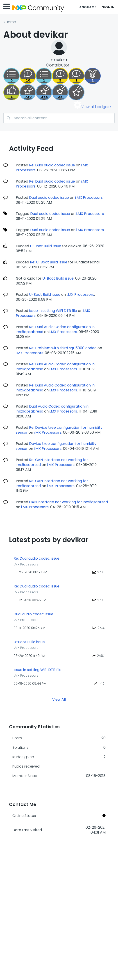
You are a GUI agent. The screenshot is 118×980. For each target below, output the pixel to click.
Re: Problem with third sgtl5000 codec (63, 348)
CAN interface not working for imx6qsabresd (68, 502)
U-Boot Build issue (46, 246)
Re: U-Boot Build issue (49, 262)
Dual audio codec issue (49, 198)
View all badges (95, 107)
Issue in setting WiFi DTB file (53, 311)
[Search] (59, 118)
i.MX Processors (89, 198)
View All (59, 699)
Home (11, 22)
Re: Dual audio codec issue (52, 165)
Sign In (108, 7)
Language (87, 7)
